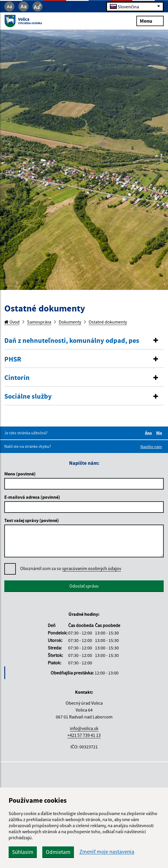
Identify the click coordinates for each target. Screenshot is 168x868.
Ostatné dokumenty (108, 322)
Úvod (12, 322)
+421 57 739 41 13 (84, 735)
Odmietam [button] (58, 852)
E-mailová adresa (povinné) (32, 497)
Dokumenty (70, 322)
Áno (149, 433)
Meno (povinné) (20, 474)
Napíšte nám (151, 447)
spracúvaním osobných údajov (92, 568)
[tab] (84, 341)
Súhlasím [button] (23, 852)
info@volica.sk (84, 728)
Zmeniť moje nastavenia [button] (107, 852)
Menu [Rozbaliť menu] (150, 21)
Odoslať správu (84, 586)
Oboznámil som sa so (71, 568)
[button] (84, 341)
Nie (160, 433)
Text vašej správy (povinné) (32, 520)
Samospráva (39, 322)
